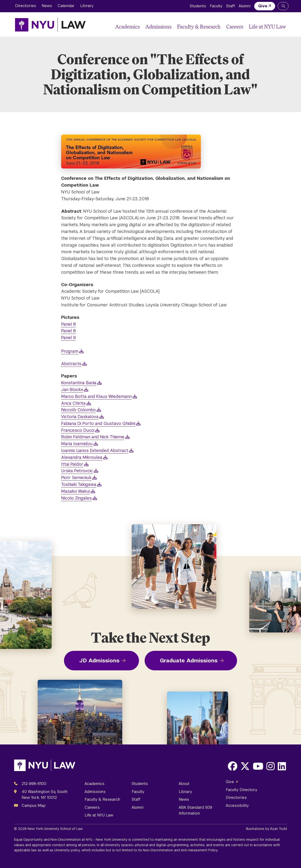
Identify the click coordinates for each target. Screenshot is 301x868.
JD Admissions (99, 660)
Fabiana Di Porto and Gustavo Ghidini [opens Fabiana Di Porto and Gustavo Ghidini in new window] (98, 423)
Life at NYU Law (267, 26)
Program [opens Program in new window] (70, 351)
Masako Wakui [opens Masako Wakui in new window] (75, 491)
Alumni (245, 6)
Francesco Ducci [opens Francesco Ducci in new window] (78, 430)
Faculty (216, 6)
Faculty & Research (199, 26)
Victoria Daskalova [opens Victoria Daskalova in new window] (80, 417)
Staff (231, 6)
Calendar (66, 6)
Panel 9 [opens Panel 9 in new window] (68, 338)
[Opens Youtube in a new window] (258, 766)
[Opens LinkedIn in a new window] (282, 766)
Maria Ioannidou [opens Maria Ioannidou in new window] (77, 444)
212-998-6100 (34, 784)
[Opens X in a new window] (245, 766)
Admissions (158, 26)
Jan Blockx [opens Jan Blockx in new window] (72, 390)
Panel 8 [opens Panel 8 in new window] (68, 324)
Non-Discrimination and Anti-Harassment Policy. (181, 850)
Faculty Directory (242, 790)
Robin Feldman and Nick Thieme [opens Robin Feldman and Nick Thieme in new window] (93, 437)
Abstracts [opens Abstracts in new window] (71, 364)
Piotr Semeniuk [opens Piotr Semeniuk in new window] (76, 478)
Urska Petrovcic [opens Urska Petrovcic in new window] (77, 471)
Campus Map (34, 806)
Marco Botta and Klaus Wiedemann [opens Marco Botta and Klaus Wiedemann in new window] (96, 396)
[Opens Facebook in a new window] (233, 766)
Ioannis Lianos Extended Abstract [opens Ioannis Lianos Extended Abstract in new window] (95, 450)
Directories (26, 6)
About (184, 784)
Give (263, 6)
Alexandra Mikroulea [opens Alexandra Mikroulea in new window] (82, 457)
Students (198, 6)
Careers (235, 26)
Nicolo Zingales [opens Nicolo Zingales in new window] (76, 498)
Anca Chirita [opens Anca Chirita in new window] (73, 403)
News (47, 6)
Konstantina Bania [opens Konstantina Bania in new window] (79, 383)
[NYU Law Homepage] (50, 25)
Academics (127, 26)
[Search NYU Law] (283, 6)
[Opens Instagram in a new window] (271, 766)
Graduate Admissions (189, 660)
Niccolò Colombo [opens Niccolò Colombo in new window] (78, 410)
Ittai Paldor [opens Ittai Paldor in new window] (72, 464)
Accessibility (237, 806)
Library (87, 6)
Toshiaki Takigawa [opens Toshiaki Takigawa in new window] (79, 484)
